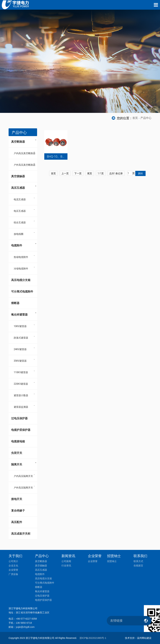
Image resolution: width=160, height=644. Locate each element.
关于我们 (15, 556)
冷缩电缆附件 (21, 269)
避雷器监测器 (21, 407)
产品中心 (146, 118)
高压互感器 (24, 187)
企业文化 (13, 566)
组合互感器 (20, 222)
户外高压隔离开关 (23, 488)
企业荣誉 (13, 570)
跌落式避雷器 (21, 338)
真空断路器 (24, 141)
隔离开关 (24, 463)
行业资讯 (66, 566)
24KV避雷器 (20, 349)
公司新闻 (66, 561)
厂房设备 (13, 574)
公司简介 (13, 561)
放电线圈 (19, 234)
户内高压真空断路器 (25, 153)
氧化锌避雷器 (24, 313)
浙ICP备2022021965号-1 (93, 638)
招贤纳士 (112, 561)
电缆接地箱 (18, 441)
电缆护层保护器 (21, 430)
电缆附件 (24, 244)
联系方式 (138, 561)
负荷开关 (17, 453)
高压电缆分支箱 (21, 280)
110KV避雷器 (21, 372)
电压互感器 (20, 211)
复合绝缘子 (18, 511)
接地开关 (17, 499)
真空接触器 (18, 176)
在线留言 (138, 566)
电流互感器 (20, 199)
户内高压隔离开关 (23, 476)
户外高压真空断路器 (25, 165)
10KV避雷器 (20, 326)
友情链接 (116, 621)
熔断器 (15, 303)
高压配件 (17, 522)
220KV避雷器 (21, 384)
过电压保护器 (19, 418)
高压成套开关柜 (21, 534)
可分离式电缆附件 (22, 292)
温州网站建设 (144, 638)
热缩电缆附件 (21, 257)
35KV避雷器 (20, 361)
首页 (135, 118)
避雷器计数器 (21, 395)
